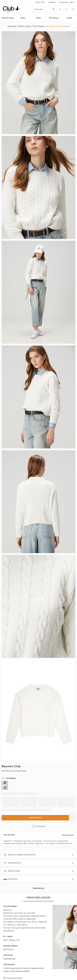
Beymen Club (11, 766)
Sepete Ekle (35, 818)
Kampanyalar (64, 2)
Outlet (69, 18)
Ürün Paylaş (38, 888)
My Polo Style (8, 18)
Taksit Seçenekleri (12, 863)
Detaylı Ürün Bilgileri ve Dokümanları (20, 855)
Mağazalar (52, 2)
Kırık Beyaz (9, 778)
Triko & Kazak (39, 826)
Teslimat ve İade (12, 871)
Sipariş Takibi (40, 2)
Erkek (38, 18)
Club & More (11, 879)
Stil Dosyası (54, 18)
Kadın (23, 18)
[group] (5, 785)
